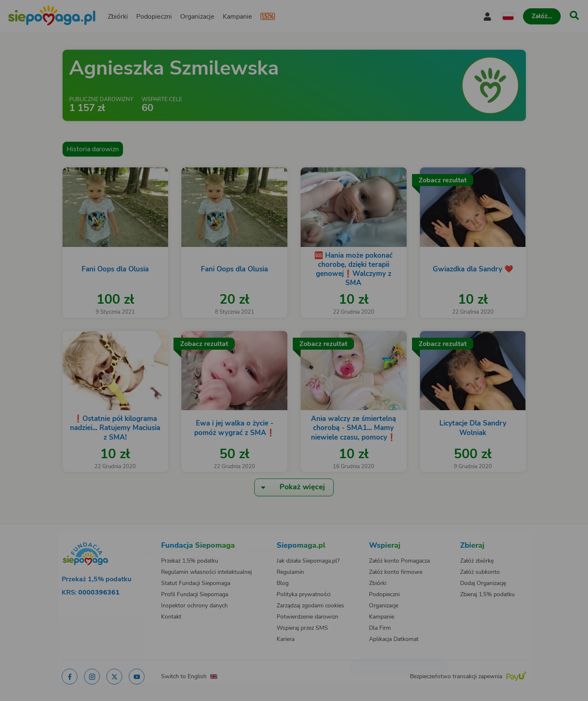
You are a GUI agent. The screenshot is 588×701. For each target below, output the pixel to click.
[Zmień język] (112, 537)
